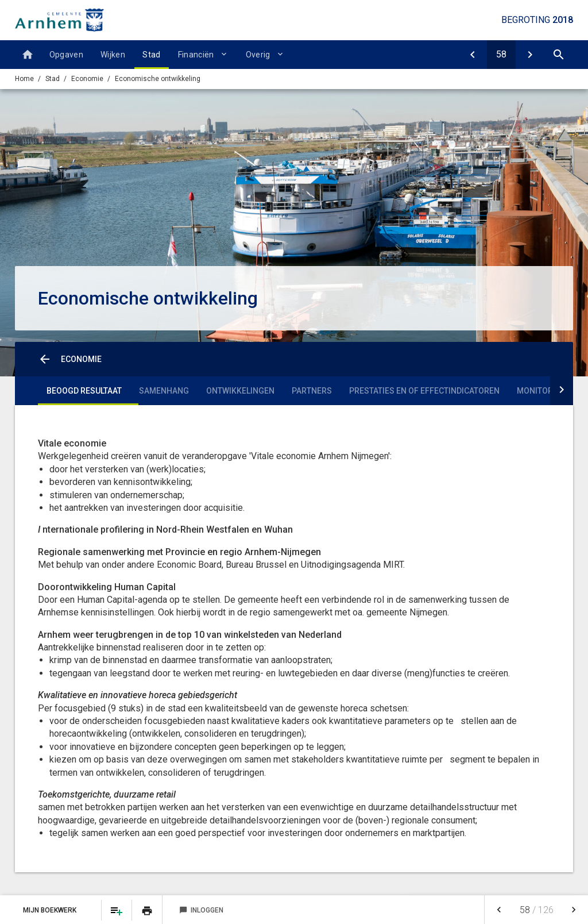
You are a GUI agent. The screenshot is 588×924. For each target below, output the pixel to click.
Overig (258, 55)
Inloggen (201, 910)
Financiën (196, 55)
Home (24, 79)
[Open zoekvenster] (559, 55)
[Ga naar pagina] (501, 55)
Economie (87, 79)
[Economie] (473, 55)
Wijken (113, 55)
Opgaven (66, 55)
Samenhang (164, 391)
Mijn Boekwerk (51, 910)
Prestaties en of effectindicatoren (424, 391)
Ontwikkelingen (240, 391)
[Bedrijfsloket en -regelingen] (530, 55)
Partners (312, 391)
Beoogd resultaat (84, 391)
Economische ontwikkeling (158, 79)
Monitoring (542, 391)
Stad (151, 55)
